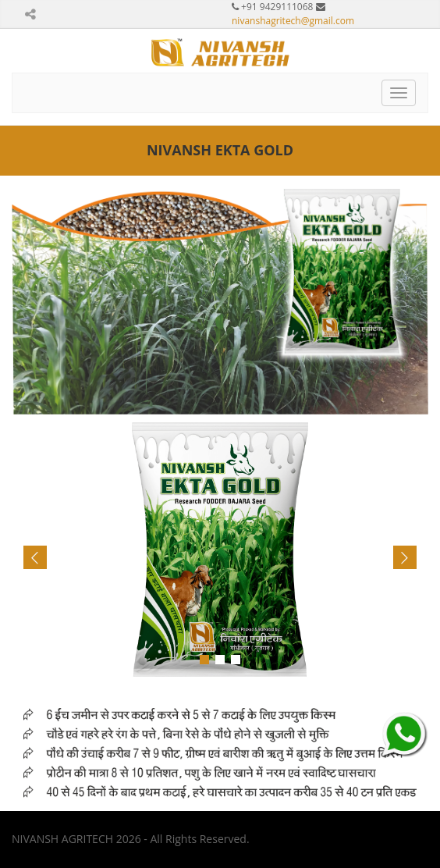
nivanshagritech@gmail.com (293, 21)
